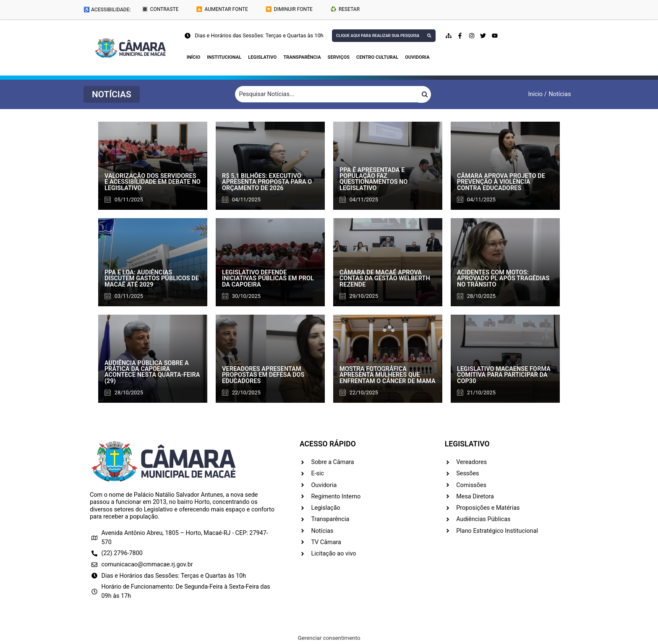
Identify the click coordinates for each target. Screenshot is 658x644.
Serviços (339, 57)
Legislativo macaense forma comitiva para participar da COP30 (504, 375)
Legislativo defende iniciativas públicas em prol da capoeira (268, 279)
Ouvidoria (417, 57)
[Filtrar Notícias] (327, 94)
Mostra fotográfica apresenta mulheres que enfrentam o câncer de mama (388, 375)
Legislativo (262, 57)
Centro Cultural (377, 57)
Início (194, 57)
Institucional (224, 57)
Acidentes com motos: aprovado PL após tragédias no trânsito (503, 279)
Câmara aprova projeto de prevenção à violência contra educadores (501, 182)
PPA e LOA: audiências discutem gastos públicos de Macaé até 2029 (152, 279)
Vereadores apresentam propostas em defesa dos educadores (263, 375)
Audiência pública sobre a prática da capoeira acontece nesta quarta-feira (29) (152, 372)
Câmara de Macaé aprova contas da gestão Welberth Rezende (385, 279)
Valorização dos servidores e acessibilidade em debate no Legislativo (153, 182)
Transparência (302, 57)
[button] (112, 95)
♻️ (345, 9)
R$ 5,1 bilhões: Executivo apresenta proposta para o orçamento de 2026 (267, 182)
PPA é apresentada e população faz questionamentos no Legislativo (374, 179)
